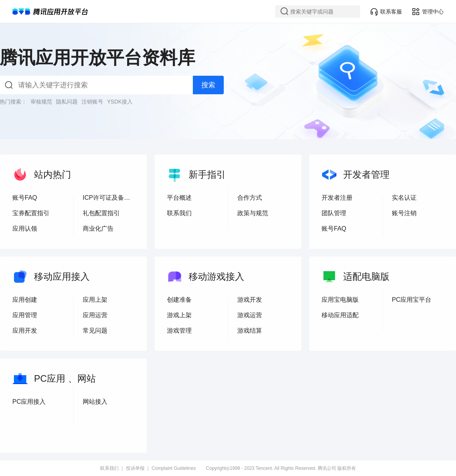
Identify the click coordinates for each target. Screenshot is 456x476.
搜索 (208, 85)
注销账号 (92, 102)
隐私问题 (67, 102)
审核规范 (41, 102)
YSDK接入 (120, 102)
